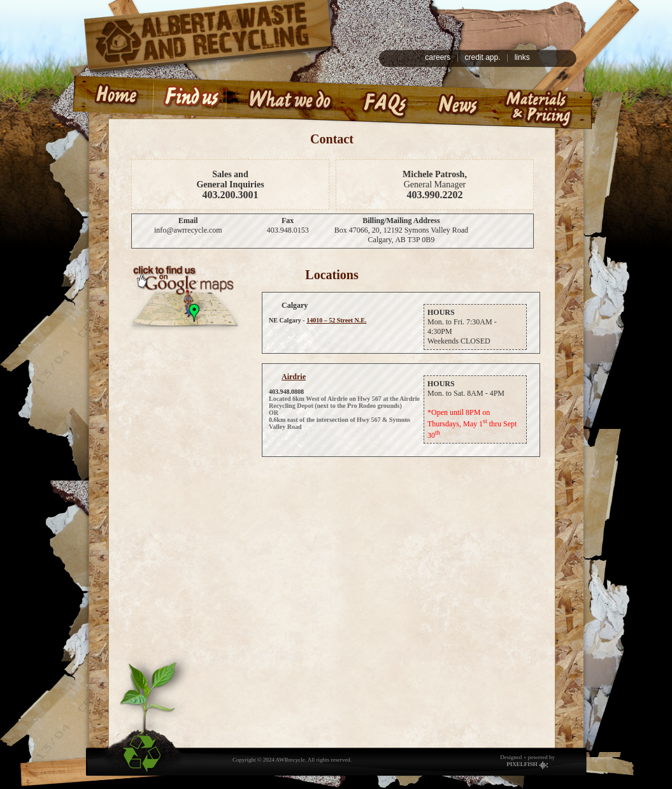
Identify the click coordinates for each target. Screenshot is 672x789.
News (458, 101)
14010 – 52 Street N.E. (336, 320)
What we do (288, 101)
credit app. (482, 57)
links (522, 57)
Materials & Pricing (545, 101)
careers (438, 57)
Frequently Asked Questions (383, 101)
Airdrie (294, 377)
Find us (189, 101)
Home (109, 101)
